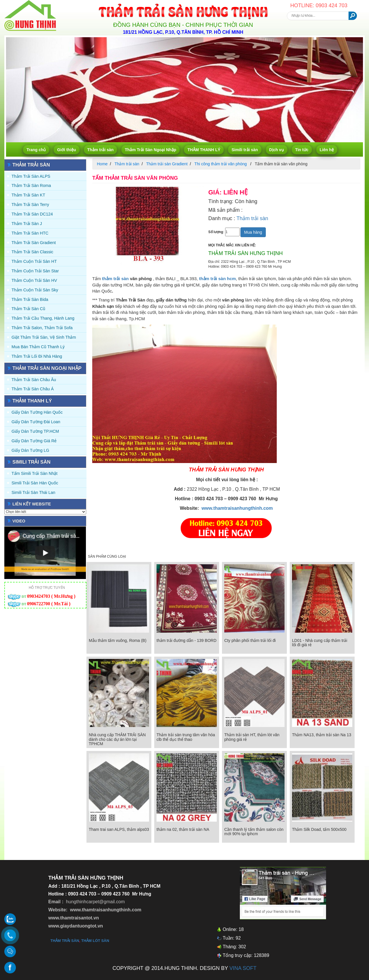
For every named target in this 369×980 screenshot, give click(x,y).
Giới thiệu (66, 150)
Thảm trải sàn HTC (30, 233)
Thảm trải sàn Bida (30, 299)
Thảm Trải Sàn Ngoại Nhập (150, 150)
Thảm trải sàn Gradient (34, 243)
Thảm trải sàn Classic (32, 252)
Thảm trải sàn (100, 150)
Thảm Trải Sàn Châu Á (33, 389)
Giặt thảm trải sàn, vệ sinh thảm (44, 337)
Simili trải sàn (245, 150)
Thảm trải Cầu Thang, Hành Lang (43, 318)
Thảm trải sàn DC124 (32, 214)
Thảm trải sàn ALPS (31, 176)
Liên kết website (32, 504)
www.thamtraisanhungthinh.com (237, 508)
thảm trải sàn (115, 279)
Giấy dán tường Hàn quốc (37, 412)
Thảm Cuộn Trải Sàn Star (35, 271)
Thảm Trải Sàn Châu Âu (34, 380)
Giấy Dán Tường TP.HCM (35, 431)
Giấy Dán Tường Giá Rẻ (34, 441)
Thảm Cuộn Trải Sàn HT (34, 261)
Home (102, 164)
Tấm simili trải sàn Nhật (34, 473)
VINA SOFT (243, 968)
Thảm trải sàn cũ (28, 309)
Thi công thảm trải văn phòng (221, 164)
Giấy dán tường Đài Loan (36, 422)
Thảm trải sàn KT (28, 195)
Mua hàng (253, 232)
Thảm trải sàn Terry (30, 205)
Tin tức (302, 150)
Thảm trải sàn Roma (31, 185)
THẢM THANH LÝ (204, 150)
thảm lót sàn (95, 941)
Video (19, 521)
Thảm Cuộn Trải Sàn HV (34, 280)
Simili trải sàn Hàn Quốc (35, 483)
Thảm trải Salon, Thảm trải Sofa (42, 328)
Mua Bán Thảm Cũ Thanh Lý (38, 347)
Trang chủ (36, 150)
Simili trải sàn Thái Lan (33, 492)
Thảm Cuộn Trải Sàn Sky (35, 290)
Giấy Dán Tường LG (30, 450)
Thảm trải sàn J (27, 224)
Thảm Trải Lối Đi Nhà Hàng (37, 356)
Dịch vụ (277, 150)
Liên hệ (327, 150)
